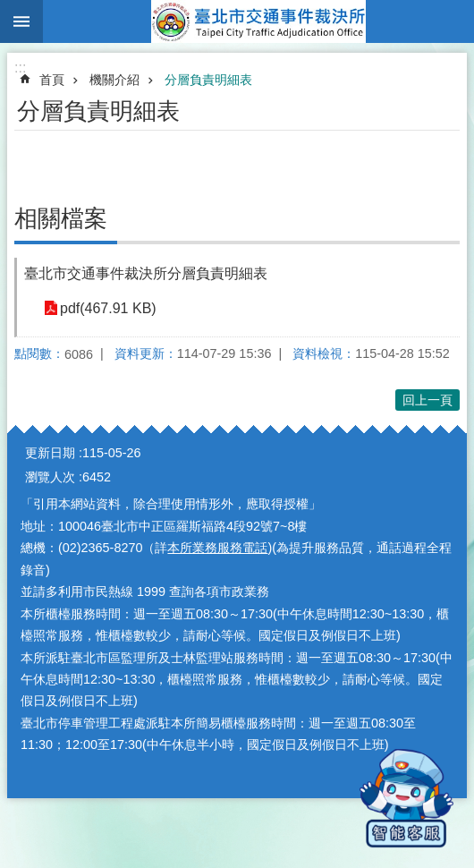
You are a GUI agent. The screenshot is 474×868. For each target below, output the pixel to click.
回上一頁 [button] (427, 400)
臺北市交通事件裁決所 (258, 21)
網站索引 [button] (21, 21)
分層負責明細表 (208, 80)
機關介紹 (114, 80)
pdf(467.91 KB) (108, 308)
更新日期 (50, 453)
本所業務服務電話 (217, 548)
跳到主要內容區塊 (9, 9)
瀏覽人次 (50, 477)
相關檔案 (61, 218)
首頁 (52, 80)
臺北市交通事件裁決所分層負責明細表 (146, 273)
